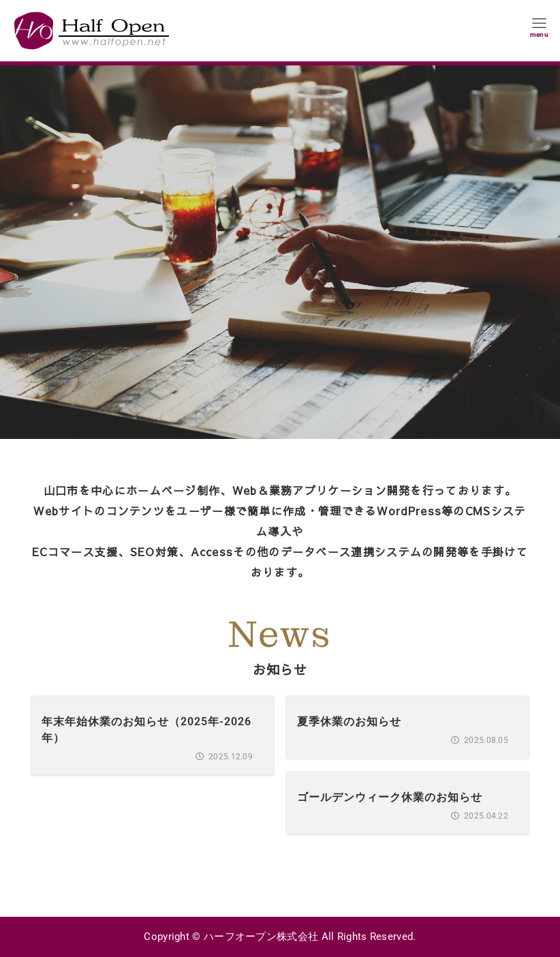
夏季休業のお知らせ (349, 721)
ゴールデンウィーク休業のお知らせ (390, 797)
